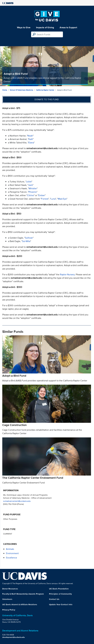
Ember (42, 195)
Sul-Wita (26, 241)
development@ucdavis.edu (14, 637)
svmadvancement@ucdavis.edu (17, 501)
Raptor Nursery (67, 274)
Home (5, 90)
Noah (30, 136)
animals (10, 549)
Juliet (29, 182)
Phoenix (33, 192)
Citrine (30, 195)
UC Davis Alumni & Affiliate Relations (20, 604)
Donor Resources (10, 589)
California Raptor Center (45, 90)
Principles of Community (60, 594)
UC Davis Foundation (59, 589)
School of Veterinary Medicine (21, 90)
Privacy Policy (9, 610)
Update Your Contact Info (61, 604)
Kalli (31, 139)
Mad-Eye (62, 199)
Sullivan (29, 238)
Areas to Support (68, 27)
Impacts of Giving (45, 27)
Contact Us (54, 599)
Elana (31, 143)
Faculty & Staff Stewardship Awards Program (23, 594)
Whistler (33, 188)
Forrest (45, 199)
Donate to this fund (47, 99)
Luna (53, 199)
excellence (11, 558)
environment (12, 553)
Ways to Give (24, 27)
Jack (30, 185)
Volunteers (7, 599)
